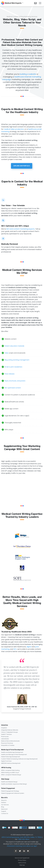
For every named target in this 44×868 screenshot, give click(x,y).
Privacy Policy (22, 860)
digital (29, 647)
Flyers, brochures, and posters (15, 381)
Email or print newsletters (13, 367)
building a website (28, 74)
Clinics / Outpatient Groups (9, 732)
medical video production (14, 129)
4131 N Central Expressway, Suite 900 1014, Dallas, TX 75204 (22, 837)
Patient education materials (14, 346)
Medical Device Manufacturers (10, 741)
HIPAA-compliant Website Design (11, 775)
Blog (3, 807)
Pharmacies (5, 737)
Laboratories (5, 739)
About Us (4, 800)
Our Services (5, 805)
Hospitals (4, 728)
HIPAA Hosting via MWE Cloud (10, 773)
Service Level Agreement (22, 858)
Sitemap (22, 865)
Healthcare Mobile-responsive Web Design (14, 784)
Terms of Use (22, 863)
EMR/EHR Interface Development (11, 763)
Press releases (10, 374)
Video (7, 353)
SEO (15, 649)
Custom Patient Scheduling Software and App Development (19, 759)
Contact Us (5, 813)
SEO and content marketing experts (20, 229)
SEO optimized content (13, 388)
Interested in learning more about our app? (22, 846)
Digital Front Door (6, 761)
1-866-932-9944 (23, 839)
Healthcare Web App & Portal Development (14, 754)
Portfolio (4, 803)
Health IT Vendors (6, 734)
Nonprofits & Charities (8, 745)
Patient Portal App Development (11, 757)
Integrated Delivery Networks (10, 730)
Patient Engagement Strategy (10, 791)
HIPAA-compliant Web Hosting (10, 770)
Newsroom (4, 809)
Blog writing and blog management (17, 360)
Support (4, 811)
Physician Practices (7, 743)
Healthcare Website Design (9, 782)
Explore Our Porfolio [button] (22, 166)
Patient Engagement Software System (13, 793)
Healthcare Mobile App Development (12, 752)
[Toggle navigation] (40, 3)
